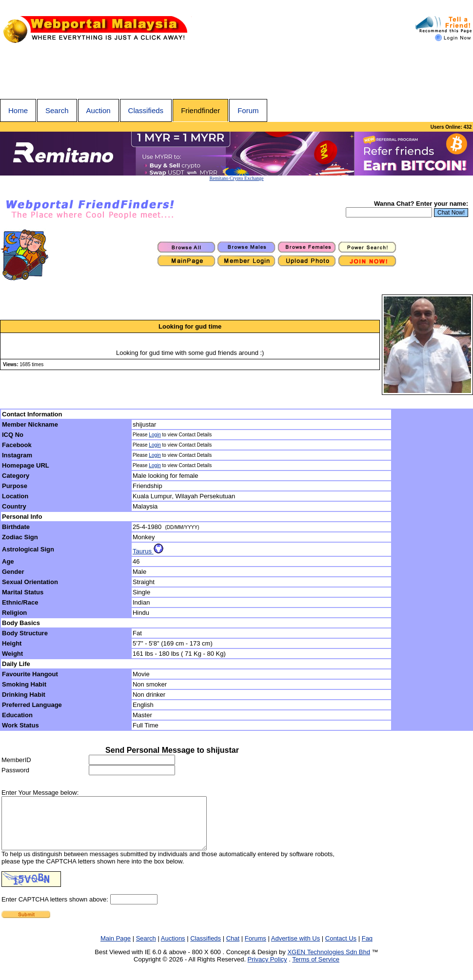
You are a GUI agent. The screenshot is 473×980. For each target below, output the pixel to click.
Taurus (148, 551)
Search (57, 110)
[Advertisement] (236, 72)
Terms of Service (316, 970)
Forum (248, 110)
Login (155, 435)
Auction (99, 110)
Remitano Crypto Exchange (236, 178)
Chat (233, 949)
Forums (256, 949)
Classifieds (146, 110)
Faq (367, 949)
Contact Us (341, 949)
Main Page (116, 949)
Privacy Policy (267, 970)
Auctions (173, 949)
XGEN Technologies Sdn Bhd (329, 962)
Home (18, 110)
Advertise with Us (296, 949)
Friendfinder (200, 110)
